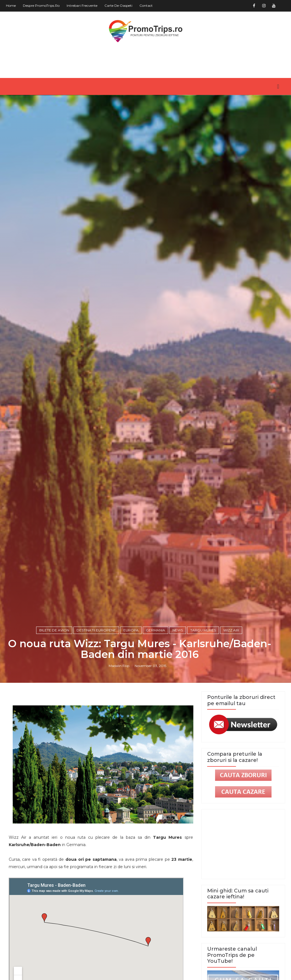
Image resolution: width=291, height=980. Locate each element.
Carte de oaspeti (118, 6)
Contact (146, 6)
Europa (131, 630)
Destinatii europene (96, 630)
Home (11, 6)
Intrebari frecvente (82, 6)
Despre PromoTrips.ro (41, 6)
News (178, 630)
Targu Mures (203, 630)
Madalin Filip (119, 666)
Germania (156, 630)
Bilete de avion (54, 630)
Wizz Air (231, 630)
